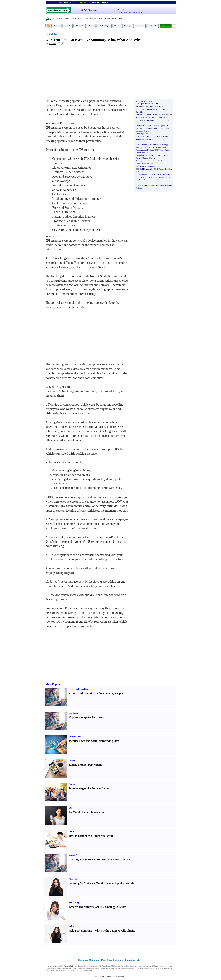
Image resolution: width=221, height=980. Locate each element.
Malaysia (105, 2)
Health (68, 26)
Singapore (85, 2)
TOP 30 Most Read (89, 10)
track (136, 966)
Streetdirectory (104, 976)
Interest (153, 26)
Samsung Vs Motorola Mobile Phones (91, 883)
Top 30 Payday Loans (73, 18)
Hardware (73, 713)
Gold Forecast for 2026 (92, 18)
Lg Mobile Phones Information (87, 812)
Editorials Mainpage (89, 960)
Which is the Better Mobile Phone (114, 931)
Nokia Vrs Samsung (81, 931)
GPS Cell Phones (142, 169)
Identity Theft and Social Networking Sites (94, 741)
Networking (74, 903)
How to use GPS (165, 117)
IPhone (72, 760)
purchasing (140, 968)
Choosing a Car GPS (144, 134)
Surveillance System (143, 115)
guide (133, 968)
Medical (80, 26)
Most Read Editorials (112, 960)
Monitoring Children (155, 120)
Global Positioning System (146, 174)
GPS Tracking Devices (144, 177)
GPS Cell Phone (157, 169)
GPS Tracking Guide (67, 966)
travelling (65, 968)
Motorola (73, 879)
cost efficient (61, 970)
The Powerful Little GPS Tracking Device (152, 125)
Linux (72, 832)
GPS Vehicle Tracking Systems (148, 128)
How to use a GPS (151, 104)
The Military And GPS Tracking (148, 155)
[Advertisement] (74, 73)
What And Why (129, 40)
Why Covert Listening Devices (148, 109)
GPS (137, 142)
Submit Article (133, 960)
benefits (81, 968)
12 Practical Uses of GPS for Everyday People (96, 694)
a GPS (145, 161)
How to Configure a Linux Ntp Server (91, 836)
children (154, 966)
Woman (166, 26)
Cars (91, 26)
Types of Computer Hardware (87, 717)
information (90, 966)
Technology (104, 26)
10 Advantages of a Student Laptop (90, 788)
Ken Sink (52, 44)
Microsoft (73, 855)
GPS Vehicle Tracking (79, 689)
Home (117, 26)
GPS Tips (139, 104)
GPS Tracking (57, 40)
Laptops (73, 784)
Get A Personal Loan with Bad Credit (130, 12)
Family (127, 26)
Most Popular (54, 684)
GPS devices (148, 968)
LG (70, 808)
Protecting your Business (162, 115)
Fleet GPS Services (143, 147)
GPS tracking (90, 968)
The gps (165, 155)
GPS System (140, 120)
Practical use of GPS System (147, 117)
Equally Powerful (125, 883)
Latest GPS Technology (159, 144)
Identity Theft (75, 737)
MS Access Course (119, 859)
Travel (56, 26)
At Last (139, 161)
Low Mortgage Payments (112, 18)
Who (111, 40)
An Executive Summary (88, 40)
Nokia (72, 926)
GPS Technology (142, 144)
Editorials (51, 34)
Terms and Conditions (117, 976)
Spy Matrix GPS (142, 106)
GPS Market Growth (160, 147)
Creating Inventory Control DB (87, 859)
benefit (49, 968)
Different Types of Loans (126, 10)
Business (139, 26)
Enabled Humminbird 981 (146, 158)
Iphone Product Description (85, 765)
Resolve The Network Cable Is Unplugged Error (97, 907)
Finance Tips (59, 18)
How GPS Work (164, 174)
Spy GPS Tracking (157, 106)
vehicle (144, 966)
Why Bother (145, 142)
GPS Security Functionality (146, 166)
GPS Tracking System (144, 136)
